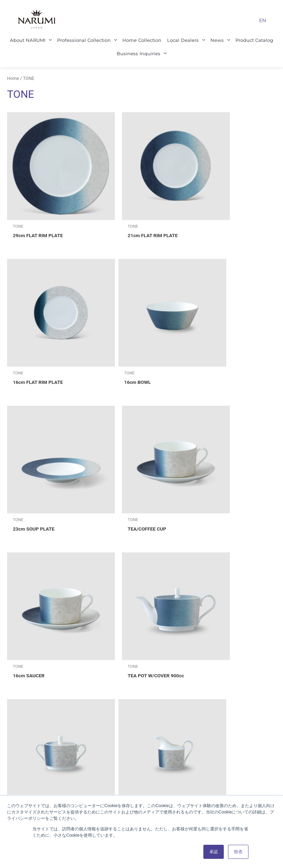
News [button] (220, 40)
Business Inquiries (226, 703)
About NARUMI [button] (31, 40)
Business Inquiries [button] (142, 53)
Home (13, 78)
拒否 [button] (238, 852)
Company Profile (54, 690)
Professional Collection (140, 690)
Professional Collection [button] (87, 40)
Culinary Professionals (140, 728)
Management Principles (54, 703)
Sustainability (54, 728)
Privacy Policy (227, 678)
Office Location (54, 716)
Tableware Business (140, 678)
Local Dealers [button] (186, 40)
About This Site (227, 690)
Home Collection (142, 40)
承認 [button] (214, 852)
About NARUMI (54, 678)
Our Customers (140, 716)
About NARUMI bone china (140, 741)
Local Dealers (140, 754)
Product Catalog (254, 40)
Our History (54, 741)
